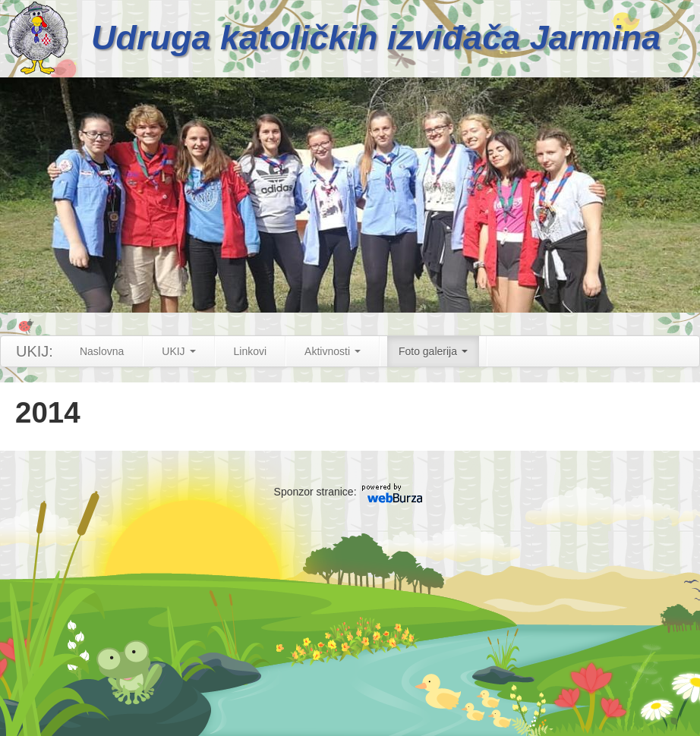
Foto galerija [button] (433, 351)
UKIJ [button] (178, 351)
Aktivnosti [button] (333, 351)
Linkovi (251, 351)
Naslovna (102, 351)
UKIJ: (35, 351)
